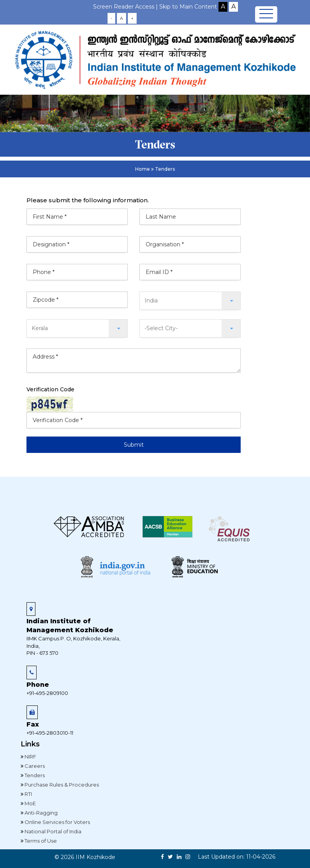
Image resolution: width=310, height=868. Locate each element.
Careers (34, 766)
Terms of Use (40, 841)
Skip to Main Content (188, 7)
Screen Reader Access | (126, 7)
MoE (30, 803)
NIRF (30, 757)
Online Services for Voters (57, 822)
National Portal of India (52, 831)
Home (143, 169)
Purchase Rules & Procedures (61, 785)
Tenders (34, 775)
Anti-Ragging (41, 813)
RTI (28, 794)
